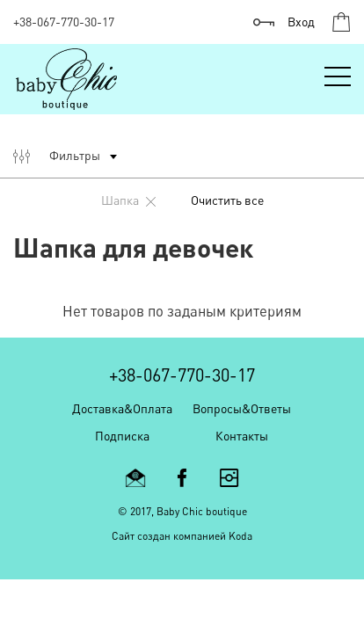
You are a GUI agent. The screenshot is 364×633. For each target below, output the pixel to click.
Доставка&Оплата (122, 408)
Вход (301, 22)
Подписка (122, 436)
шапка (128, 200)
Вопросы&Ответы (242, 408)
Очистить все (227, 200)
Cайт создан (141, 536)
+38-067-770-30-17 (64, 22)
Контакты (242, 436)
